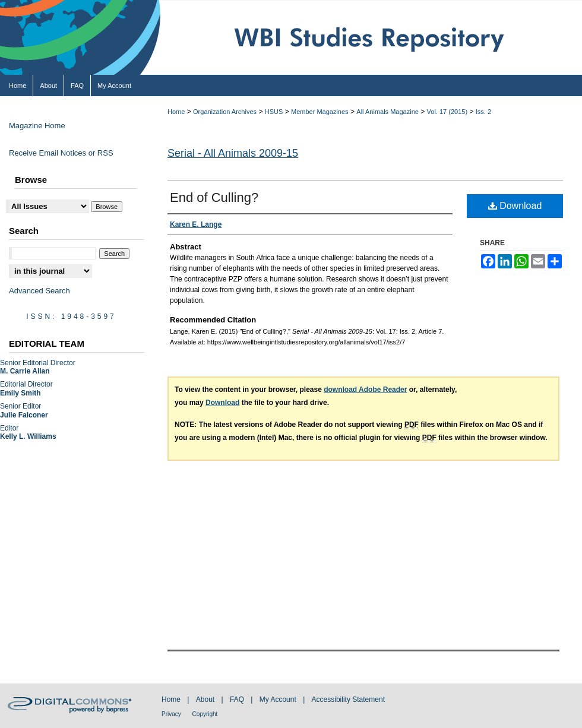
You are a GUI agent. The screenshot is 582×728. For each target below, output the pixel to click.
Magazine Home (37, 126)
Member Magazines (320, 112)
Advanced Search (39, 291)
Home (176, 112)
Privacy (172, 714)
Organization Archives (225, 112)
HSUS (274, 112)
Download (515, 206)
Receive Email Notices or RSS (61, 153)
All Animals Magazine (388, 112)
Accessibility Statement (348, 699)
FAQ (238, 699)
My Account (279, 699)
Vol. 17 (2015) (447, 112)
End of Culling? (214, 197)
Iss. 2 (483, 112)
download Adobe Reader (365, 390)
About (206, 699)
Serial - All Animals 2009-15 (233, 153)
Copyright (205, 714)
